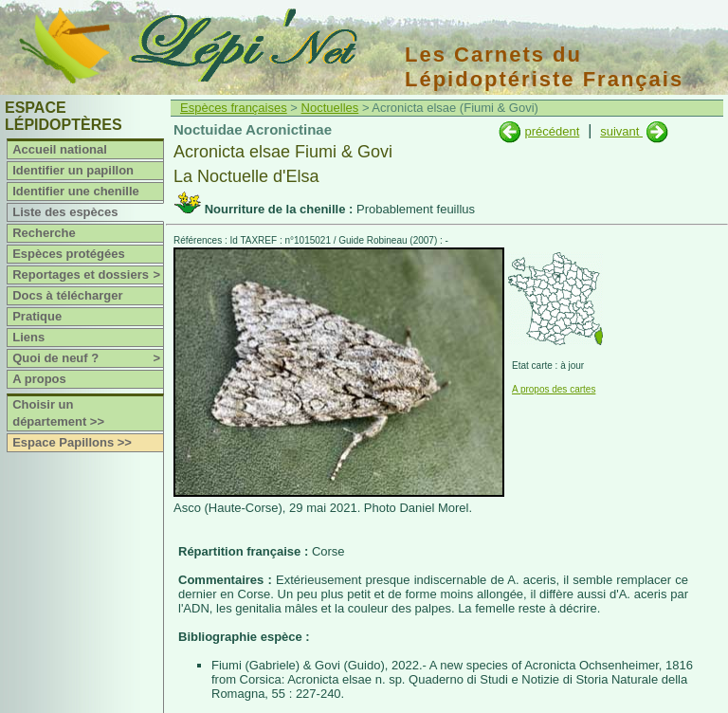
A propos (39, 379)
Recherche (44, 233)
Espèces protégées (69, 254)
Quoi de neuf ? (88, 358)
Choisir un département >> (58, 413)
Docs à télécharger (67, 295)
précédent (552, 131)
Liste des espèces (65, 212)
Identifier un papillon (73, 170)
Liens (28, 337)
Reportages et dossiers (88, 275)
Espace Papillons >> (72, 442)
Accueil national (60, 149)
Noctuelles (330, 108)
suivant (621, 131)
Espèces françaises (234, 108)
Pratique (37, 316)
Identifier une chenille (76, 191)
